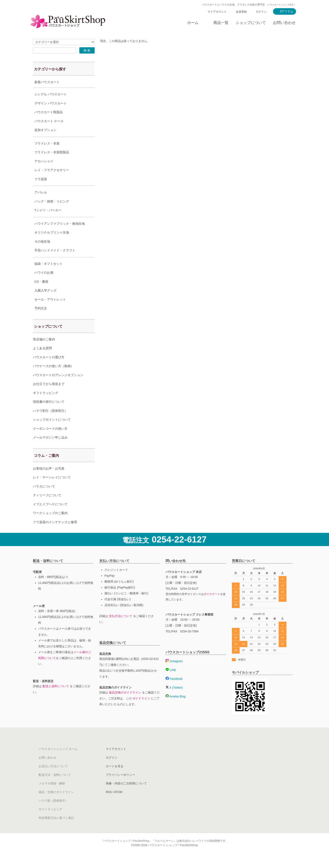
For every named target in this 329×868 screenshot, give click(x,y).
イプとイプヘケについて (50, 515)
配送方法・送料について (55, 785)
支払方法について (121, 626)
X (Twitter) (174, 698)
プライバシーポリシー (120, 785)
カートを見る (115, 777)
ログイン (261, 12)
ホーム (193, 23)
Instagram (174, 672)
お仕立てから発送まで (49, 394)
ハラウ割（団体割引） (53, 811)
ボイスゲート (212, 605)
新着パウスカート (47, 82)
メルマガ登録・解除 (52, 794)
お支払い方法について (53, 777)
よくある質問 (42, 359)
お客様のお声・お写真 (49, 479)
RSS (109, 802)
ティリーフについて (47, 506)
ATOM (118, 802)
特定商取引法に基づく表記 (56, 828)
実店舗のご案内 (44, 350)
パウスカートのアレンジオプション (58, 385)
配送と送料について (56, 697)
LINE (171, 680)
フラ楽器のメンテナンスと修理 (55, 532)
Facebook (174, 689)
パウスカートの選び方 (49, 368)
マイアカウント (217, 12)
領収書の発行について (49, 412)
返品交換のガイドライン (125, 703)
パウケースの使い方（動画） (53, 376)
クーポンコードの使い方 (50, 439)
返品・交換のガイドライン (56, 802)
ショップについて (251, 23)
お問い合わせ (284, 23)
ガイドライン (141, 709)
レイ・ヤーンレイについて (52, 488)
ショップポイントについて (52, 430)
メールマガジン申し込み (50, 448)
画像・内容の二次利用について (126, 794)
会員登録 (241, 12)
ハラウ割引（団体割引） (50, 421)
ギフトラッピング (46, 403)
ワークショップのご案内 (50, 523)
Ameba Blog (176, 707)
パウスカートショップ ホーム (58, 759)
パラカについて (44, 497)
